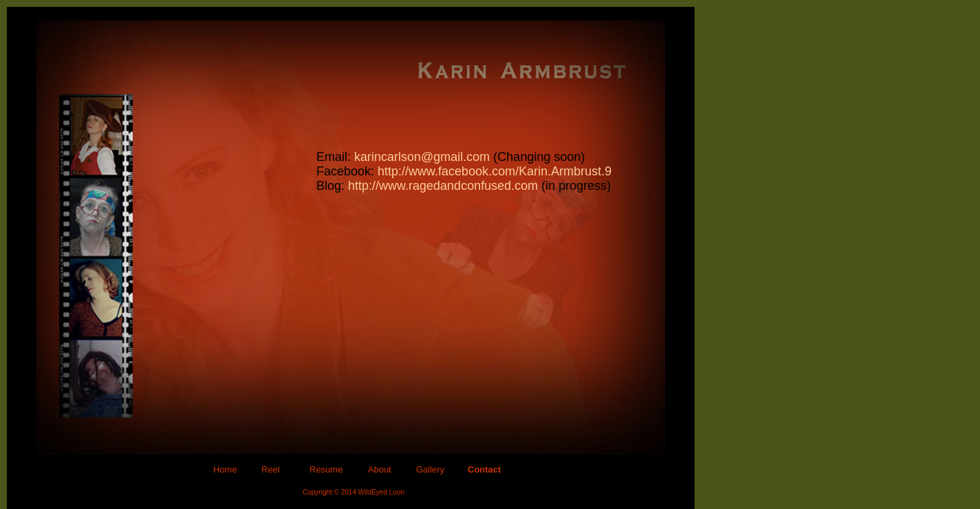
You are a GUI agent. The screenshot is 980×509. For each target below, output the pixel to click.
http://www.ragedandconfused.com (443, 186)
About (380, 469)
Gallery (430, 469)
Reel (271, 469)
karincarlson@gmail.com (422, 157)
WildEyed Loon (381, 492)
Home (225, 469)
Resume (326, 469)
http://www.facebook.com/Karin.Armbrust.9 (494, 171)
